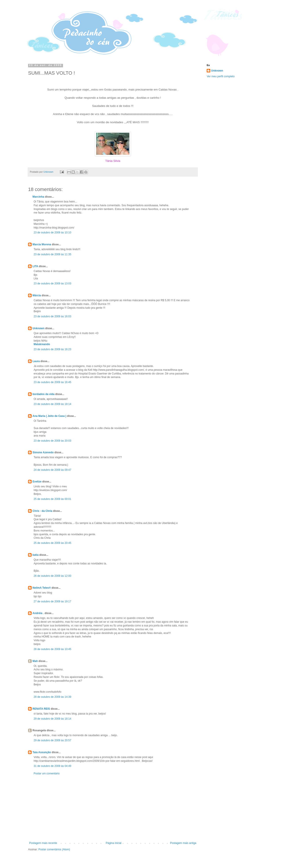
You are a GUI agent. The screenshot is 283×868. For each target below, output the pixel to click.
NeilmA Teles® (42, 588)
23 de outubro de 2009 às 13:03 (52, 284)
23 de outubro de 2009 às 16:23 (52, 349)
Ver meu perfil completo (221, 76)
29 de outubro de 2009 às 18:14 (52, 719)
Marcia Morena (42, 244)
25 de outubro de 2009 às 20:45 (52, 543)
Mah (35, 661)
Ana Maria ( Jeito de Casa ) (49, 416)
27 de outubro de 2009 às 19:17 (52, 601)
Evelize (37, 482)
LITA (35, 266)
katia (35, 555)
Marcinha (38, 197)
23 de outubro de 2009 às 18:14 (52, 404)
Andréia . (38, 613)
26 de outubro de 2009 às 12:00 (52, 576)
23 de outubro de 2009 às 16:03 (52, 316)
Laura (36, 361)
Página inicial (114, 843)
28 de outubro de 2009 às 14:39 (52, 697)
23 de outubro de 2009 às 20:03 (52, 441)
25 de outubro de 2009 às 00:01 (52, 499)
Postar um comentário (47, 773)
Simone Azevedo (43, 452)
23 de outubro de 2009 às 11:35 (52, 254)
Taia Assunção (42, 752)
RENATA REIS (41, 709)
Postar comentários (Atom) (54, 849)
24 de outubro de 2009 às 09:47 (52, 470)
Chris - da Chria (42, 511)
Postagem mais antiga (183, 843)
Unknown (38, 328)
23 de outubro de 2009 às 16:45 (52, 382)
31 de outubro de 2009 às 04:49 (52, 766)
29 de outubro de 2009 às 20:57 (52, 740)
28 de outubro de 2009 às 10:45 (52, 649)
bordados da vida (43, 394)
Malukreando (42, 344)
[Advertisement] (113, 808)
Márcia (37, 295)
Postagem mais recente (43, 843)
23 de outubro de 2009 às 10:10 (52, 233)
